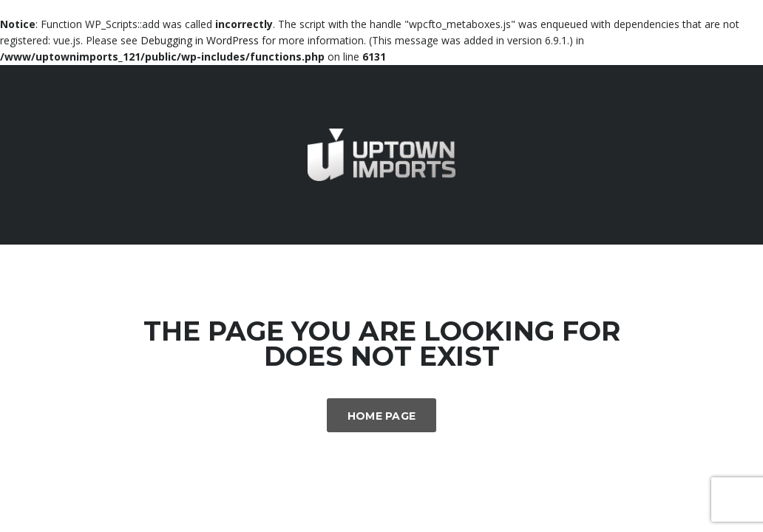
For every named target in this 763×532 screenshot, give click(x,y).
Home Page (382, 416)
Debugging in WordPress (200, 40)
